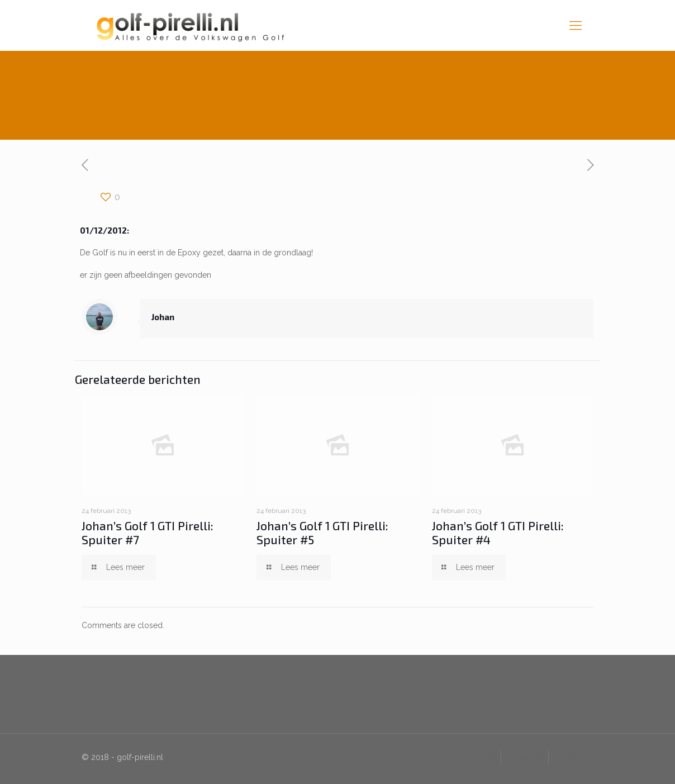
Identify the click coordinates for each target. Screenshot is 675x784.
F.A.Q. (487, 757)
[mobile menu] (576, 25)
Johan (163, 317)
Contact (568, 757)
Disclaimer (526, 757)
